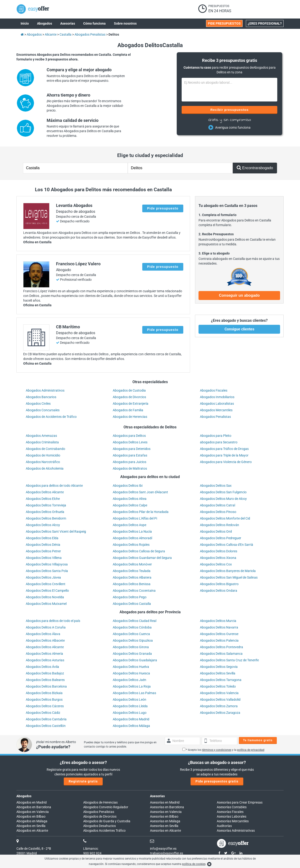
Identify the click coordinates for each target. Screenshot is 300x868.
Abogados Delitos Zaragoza (220, 713)
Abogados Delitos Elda (42, 538)
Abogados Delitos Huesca (131, 673)
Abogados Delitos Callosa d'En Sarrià (227, 545)
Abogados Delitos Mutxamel (46, 604)
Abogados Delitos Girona (131, 647)
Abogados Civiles (38, 404)
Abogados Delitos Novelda (45, 597)
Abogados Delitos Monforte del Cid (225, 518)
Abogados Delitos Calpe (130, 505)
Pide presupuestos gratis (217, 781)
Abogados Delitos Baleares (45, 680)
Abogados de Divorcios (129, 397)
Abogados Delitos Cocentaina (134, 591)
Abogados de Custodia (129, 390)
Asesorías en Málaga (165, 821)
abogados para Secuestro (219, 442)
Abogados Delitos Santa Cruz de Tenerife (229, 660)
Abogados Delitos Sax (216, 486)
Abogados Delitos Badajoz (45, 673)
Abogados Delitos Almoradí (132, 538)
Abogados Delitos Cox (216, 564)
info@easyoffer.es (163, 849)
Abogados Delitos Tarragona (221, 680)
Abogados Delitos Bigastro (219, 584)
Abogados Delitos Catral (217, 505)
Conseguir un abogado (239, 295)
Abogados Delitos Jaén (129, 680)
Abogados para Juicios (129, 462)
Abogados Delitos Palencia (219, 640)
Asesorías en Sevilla (164, 826)
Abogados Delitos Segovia (219, 667)
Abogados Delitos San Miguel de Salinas (229, 577)
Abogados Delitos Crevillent (46, 584)
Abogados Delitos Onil (216, 531)
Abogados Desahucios (99, 826)
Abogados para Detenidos (132, 449)
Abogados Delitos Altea (130, 499)
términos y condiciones (217, 750)
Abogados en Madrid (32, 802)
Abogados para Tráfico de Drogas (224, 449)
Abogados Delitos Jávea (43, 577)
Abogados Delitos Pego (130, 597)
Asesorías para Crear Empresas (240, 802)
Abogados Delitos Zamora (219, 706)
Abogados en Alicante (32, 831)
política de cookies (194, 864)
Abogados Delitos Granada (132, 654)
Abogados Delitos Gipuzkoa (133, 640)
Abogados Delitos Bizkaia (44, 693)
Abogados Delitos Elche (43, 499)
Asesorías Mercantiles (233, 821)
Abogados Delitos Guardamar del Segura (142, 558)
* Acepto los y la (223, 750)
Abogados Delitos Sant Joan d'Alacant (140, 492)
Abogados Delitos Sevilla (218, 673)
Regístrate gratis (83, 781)
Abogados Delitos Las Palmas (134, 693)
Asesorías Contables (232, 807)
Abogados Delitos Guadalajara (135, 660)
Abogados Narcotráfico (43, 462)
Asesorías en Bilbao (164, 816)
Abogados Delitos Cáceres (45, 706)
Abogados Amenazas (41, 436)
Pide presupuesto (163, 208)
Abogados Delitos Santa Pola (47, 571)
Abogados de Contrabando (45, 449)
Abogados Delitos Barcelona (46, 686)
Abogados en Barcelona (34, 807)
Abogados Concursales (43, 410)
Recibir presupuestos (230, 110)
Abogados (24, 796)
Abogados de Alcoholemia (45, 468)
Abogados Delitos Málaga (131, 726)
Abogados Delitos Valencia (219, 693)
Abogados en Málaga (32, 821)
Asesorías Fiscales (230, 812)
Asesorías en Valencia (166, 812)
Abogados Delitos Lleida (130, 706)
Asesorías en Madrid (165, 802)
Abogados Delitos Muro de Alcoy (223, 499)
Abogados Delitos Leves (130, 442)
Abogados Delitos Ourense (219, 634)
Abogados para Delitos (129, 436)
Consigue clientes (239, 329)
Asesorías (157, 796)
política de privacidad (251, 750)
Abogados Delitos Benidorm (46, 518)
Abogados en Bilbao (31, 816)
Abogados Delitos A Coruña (46, 627)
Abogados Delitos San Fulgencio (223, 492)
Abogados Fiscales (214, 390)
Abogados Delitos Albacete (45, 640)
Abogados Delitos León (129, 700)
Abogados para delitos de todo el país (53, 621)
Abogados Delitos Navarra (219, 627)
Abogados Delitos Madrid (131, 719)
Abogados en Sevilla (31, 826)
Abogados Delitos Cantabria (46, 719)
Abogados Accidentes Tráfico (104, 831)
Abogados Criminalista (42, 442)
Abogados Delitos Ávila (42, 667)
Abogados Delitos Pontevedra (221, 647)
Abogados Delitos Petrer (43, 551)
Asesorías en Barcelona (167, 807)
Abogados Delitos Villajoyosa (47, 564)
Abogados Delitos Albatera (132, 577)
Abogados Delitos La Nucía (132, 531)
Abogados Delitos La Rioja (132, 686)
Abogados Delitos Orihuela (45, 512)
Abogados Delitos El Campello (47, 591)
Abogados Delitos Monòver (132, 564)
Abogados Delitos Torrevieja (46, 505)
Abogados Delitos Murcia (218, 621)
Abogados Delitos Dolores (219, 551)
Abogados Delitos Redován (219, 525)
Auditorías (224, 826)
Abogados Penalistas (215, 417)
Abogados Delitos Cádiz (43, 713)
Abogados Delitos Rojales (131, 545)
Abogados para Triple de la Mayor (224, 455)
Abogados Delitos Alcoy (43, 525)
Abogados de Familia (128, 410)
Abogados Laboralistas (217, 404)
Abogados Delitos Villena (44, 558)
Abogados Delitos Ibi (128, 486)
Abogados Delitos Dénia (43, 545)
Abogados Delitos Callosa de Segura (139, 551)
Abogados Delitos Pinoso (218, 512)
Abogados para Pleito (216, 436)
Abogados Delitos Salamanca (221, 654)
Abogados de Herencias (130, 417)
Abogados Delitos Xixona (218, 558)
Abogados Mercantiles (216, 410)
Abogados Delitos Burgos (44, 700)
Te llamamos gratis (258, 740)
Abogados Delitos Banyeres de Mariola (228, 571)
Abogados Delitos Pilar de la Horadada (141, 512)
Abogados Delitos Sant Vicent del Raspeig (56, 531)
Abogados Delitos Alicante (45, 492)
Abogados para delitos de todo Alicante (54, 486)
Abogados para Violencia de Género (226, 462)
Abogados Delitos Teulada (132, 571)
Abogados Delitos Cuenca (131, 634)
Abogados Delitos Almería (44, 654)
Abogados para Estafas (130, 455)
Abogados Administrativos (45, 390)
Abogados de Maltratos (130, 468)
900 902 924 (92, 853)
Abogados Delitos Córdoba (132, 627)
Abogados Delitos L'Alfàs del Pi (135, 518)
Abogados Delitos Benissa (132, 584)
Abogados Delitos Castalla (132, 604)
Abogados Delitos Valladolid (220, 700)
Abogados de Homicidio (43, 455)
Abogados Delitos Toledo (218, 686)
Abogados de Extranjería (131, 404)
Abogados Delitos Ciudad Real (135, 621)
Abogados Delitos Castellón (46, 726)
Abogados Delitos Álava (43, 634)
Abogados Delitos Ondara (219, 591)
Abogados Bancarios (41, 397)
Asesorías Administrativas (236, 831)
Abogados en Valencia (33, 812)
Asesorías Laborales (232, 816)
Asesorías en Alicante (165, 831)
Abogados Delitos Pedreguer (221, 538)
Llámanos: (91, 849)
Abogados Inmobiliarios (217, 397)
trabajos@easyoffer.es (167, 853)
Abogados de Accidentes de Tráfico (51, 417)
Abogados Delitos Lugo (130, 713)
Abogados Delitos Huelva (131, 667)
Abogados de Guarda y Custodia (107, 821)
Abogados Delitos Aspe (129, 525)
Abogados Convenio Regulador (106, 807)
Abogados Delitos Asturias (45, 660)
